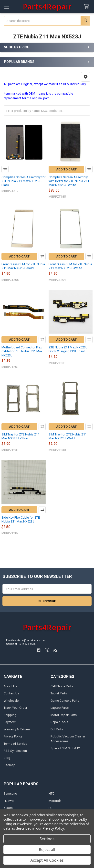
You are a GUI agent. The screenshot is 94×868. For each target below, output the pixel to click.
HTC (52, 793)
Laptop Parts (60, 708)
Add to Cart (66, 169)
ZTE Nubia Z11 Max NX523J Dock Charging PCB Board (68, 349)
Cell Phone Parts (62, 686)
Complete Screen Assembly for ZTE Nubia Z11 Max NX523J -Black (23, 181)
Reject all (47, 850)
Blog (7, 758)
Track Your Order (15, 708)
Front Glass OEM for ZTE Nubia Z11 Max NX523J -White (70, 266)
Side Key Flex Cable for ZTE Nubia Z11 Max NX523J (21, 519)
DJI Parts (57, 729)
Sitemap (10, 765)
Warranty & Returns (17, 729)
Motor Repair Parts (64, 715)
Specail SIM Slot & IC (65, 748)
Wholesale (11, 701)
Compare (5, 169)
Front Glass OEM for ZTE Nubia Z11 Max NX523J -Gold (23, 266)
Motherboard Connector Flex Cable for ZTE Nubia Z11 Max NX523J (22, 351)
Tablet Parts (59, 693)
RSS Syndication (15, 751)
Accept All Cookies (47, 860)
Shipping (10, 715)
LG (51, 808)
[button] (86, 77)
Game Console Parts (65, 701)
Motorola (55, 801)
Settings (47, 839)
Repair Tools (59, 722)
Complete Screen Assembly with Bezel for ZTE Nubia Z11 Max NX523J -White (69, 181)
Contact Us (11, 693)
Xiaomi (9, 808)
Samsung (10, 793)
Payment (10, 722)
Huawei (9, 801)
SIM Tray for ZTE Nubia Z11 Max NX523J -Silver (21, 436)
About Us (10, 686)
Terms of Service (15, 744)
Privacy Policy (13, 736)
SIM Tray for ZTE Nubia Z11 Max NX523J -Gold (68, 436)
